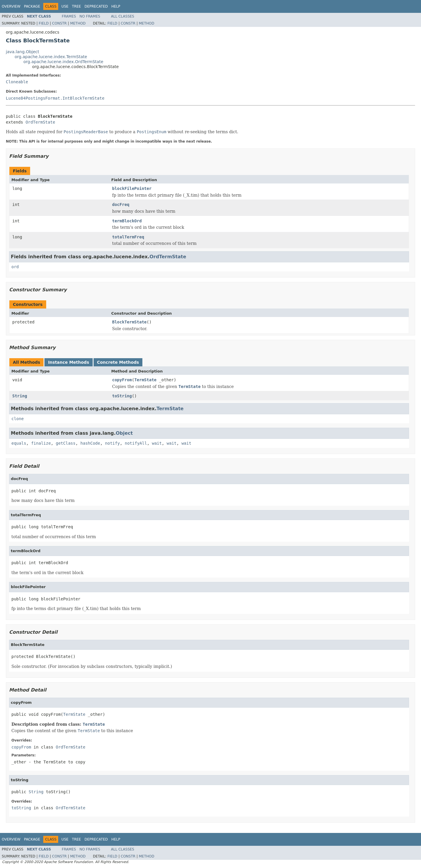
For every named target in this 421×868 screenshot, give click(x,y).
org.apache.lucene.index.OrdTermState (63, 62)
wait (157, 443)
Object (124, 433)
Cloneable (17, 82)
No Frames (90, 16)
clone (18, 419)
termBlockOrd (127, 221)
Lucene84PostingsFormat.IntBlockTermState (55, 98)
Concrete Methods (118, 362)
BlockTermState (130, 322)
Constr (59, 23)
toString (122, 396)
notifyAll (136, 443)
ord (15, 267)
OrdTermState (40, 122)
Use (65, 6)
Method (78, 23)
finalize (41, 443)
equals (19, 443)
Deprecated (96, 6)
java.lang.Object (23, 52)
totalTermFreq (128, 237)
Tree (76, 6)
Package (32, 6)
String (20, 396)
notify (112, 443)
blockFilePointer (132, 188)
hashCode (90, 443)
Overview (11, 6)
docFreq (121, 205)
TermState (145, 380)
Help (116, 6)
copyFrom (122, 380)
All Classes (123, 16)
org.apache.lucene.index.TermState (51, 57)
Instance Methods (68, 362)
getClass (66, 443)
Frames (69, 16)
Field (44, 23)
